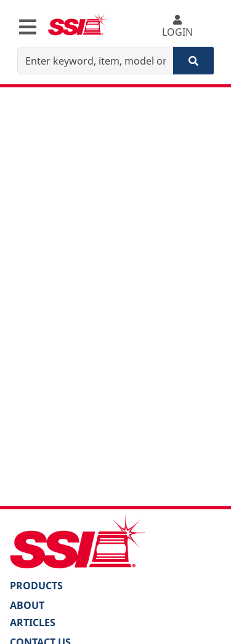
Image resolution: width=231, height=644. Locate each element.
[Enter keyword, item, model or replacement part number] (95, 61)
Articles (33, 622)
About (27, 605)
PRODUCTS (36, 586)
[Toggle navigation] (28, 27)
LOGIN (177, 27)
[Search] (193, 61)
